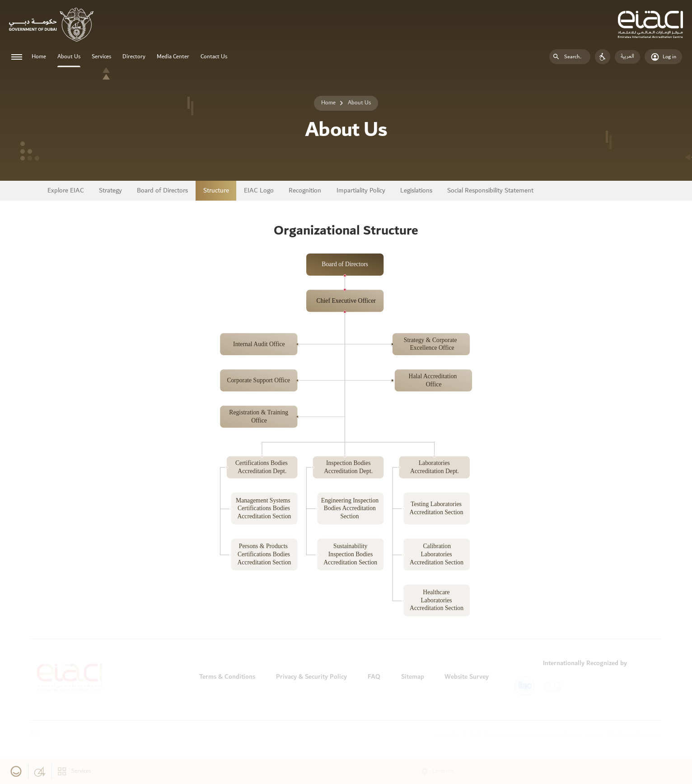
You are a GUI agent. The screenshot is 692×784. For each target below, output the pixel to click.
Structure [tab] (216, 191)
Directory (134, 57)
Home (39, 57)
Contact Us (214, 57)
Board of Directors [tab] (162, 191)
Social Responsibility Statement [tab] (490, 191)
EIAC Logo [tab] (259, 191)
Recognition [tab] (305, 191)
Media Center (173, 57)
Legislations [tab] (416, 191)
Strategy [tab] (110, 191)
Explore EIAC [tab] (66, 191)
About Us (69, 57)
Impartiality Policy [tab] (361, 191)
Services (101, 57)
